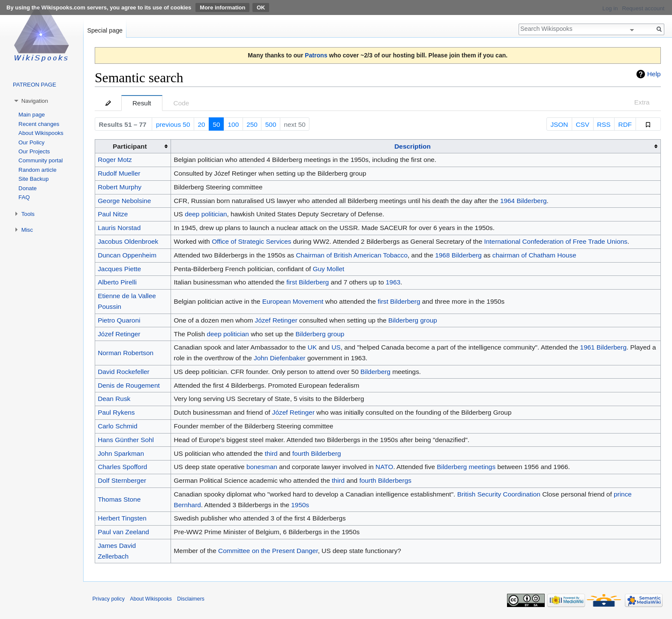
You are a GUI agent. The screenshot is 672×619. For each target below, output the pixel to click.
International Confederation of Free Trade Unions (556, 241)
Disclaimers (191, 599)
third (271, 453)
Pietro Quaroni (119, 320)
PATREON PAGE (34, 85)
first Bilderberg (307, 282)
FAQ (24, 197)
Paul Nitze (113, 214)
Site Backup (33, 179)
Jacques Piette (119, 269)
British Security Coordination (499, 494)
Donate (28, 188)
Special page (105, 30)
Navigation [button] (35, 101)
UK (312, 347)
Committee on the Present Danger (268, 551)
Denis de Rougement (129, 385)
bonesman (262, 467)
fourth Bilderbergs (385, 480)
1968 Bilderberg (458, 255)
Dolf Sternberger (122, 480)
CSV (582, 124)
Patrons (316, 55)
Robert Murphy (120, 187)
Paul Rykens (116, 412)
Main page (32, 115)
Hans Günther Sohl (126, 440)
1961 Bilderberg (603, 347)
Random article (37, 170)
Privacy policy (109, 599)
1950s (300, 505)
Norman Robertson (126, 353)
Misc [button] (27, 230)
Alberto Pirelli (117, 282)
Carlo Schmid (117, 426)
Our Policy (31, 142)
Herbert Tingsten (122, 518)
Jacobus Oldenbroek (128, 241)
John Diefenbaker (280, 358)
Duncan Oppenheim (127, 255)
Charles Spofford (122, 467)
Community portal (40, 160)
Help (654, 74)
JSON (559, 124)
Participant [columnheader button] (130, 146)
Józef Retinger (276, 320)
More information (222, 7)
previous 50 (173, 124)
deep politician (206, 214)
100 (234, 124)
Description (412, 146)
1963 (393, 282)
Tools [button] (28, 214)
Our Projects (34, 151)
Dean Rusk (114, 399)
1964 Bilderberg (523, 201)
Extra (642, 102)
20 (201, 124)
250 (252, 124)
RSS (604, 124)
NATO (384, 467)
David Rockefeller (124, 372)
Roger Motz (115, 160)
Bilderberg (375, 372)
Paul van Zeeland (123, 532)
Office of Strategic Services (251, 241)
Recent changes (39, 124)
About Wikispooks (41, 133)
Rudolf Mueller (119, 173)
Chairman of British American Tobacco (352, 255)
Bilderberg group (413, 320)
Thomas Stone (119, 499)
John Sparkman (121, 453)
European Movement (293, 301)
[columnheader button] (416, 147)
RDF (625, 124)
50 (216, 124)
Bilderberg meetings (466, 467)
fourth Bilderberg (317, 453)
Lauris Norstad (119, 228)
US (336, 347)
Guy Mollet (329, 269)
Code (181, 103)
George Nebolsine (124, 201)
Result (142, 103)
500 (271, 124)
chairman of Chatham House (534, 255)
